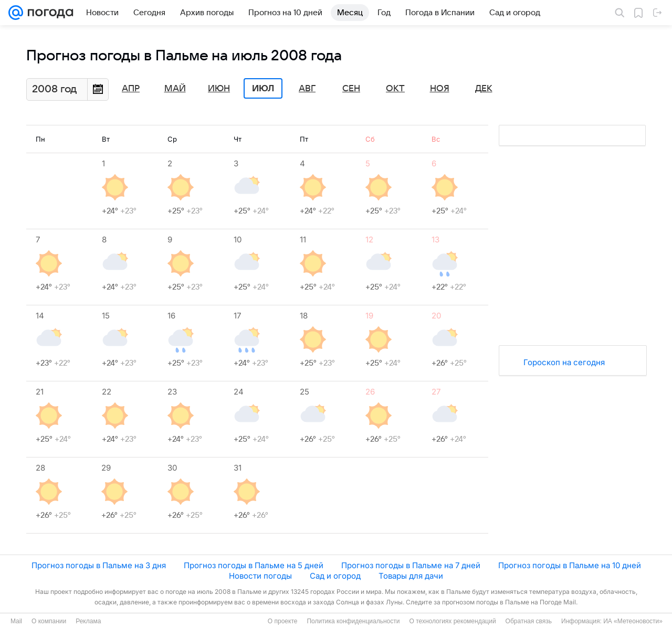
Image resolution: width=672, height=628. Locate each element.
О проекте (283, 621)
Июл (263, 89)
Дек (484, 89)
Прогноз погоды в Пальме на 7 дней (411, 565)
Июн (219, 89)
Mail (16, 621)
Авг (307, 89)
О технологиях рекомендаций (452, 621)
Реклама (88, 621)
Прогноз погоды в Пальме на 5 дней (254, 565)
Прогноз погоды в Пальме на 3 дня (99, 565)
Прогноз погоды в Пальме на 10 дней (570, 565)
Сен (351, 89)
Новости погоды (260, 576)
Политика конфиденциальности (353, 621)
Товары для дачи (411, 576)
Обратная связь (529, 621)
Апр (131, 89)
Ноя (440, 89)
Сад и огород (335, 576)
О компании (49, 621)
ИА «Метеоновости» (633, 621)
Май (175, 89)
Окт (395, 89)
